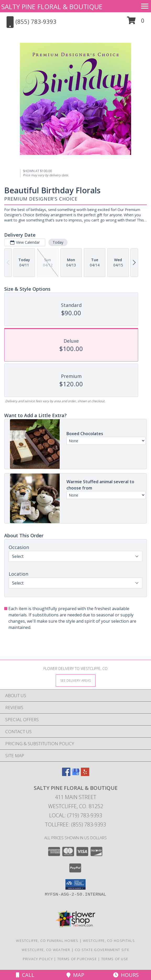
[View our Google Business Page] (76, 774)
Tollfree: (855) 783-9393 (75, 824)
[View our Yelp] (85, 774)
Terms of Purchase (77, 959)
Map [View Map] (75, 975)
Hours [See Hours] (126, 975)
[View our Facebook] (66, 774)
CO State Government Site (102, 950)
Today (58, 242)
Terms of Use (115, 959)
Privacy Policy (38, 959)
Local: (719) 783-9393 (76, 815)
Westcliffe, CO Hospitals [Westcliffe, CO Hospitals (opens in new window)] (109, 941)
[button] (136, 22)
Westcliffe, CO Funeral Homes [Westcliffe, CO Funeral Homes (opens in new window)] (47, 941)
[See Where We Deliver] (76, 680)
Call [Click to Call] (25, 975)
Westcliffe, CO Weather (46, 950)
